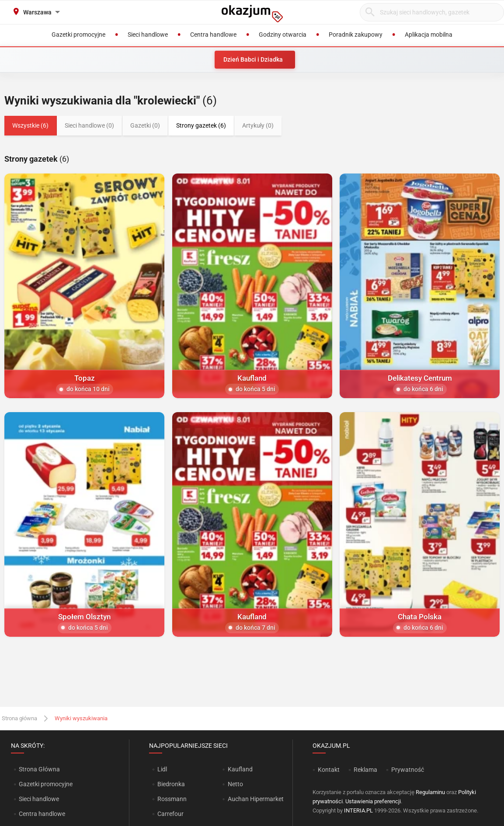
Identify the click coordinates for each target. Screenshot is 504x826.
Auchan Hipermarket (256, 799)
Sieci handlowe (39, 799)
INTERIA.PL (358, 810)
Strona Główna (39, 769)
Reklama (365, 770)
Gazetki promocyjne (46, 784)
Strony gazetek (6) (201, 125)
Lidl (162, 769)
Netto (235, 784)
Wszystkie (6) (30, 125)
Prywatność (408, 770)
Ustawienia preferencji (373, 801)
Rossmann (172, 799)
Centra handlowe (42, 814)
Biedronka (171, 784)
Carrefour (170, 814)
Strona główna (19, 718)
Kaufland (240, 769)
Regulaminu (430, 792)
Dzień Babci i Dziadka (253, 59)
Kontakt (329, 770)
